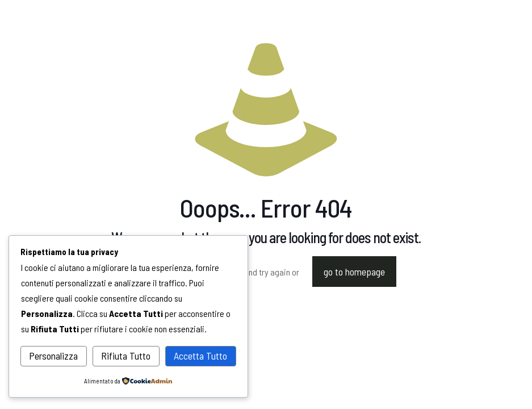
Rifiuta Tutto (126, 356)
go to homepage (354, 272)
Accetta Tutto (200, 356)
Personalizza (53, 356)
